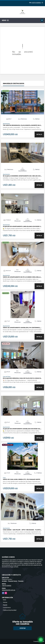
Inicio (4, 600)
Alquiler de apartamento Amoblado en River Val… (22, 429)
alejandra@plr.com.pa (9, 590)
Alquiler (5, 605)
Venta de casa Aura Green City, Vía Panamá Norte (22, 479)
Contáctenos (7, 608)
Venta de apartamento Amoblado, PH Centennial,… (22, 328)
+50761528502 (36, 3)
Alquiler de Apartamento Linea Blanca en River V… (22, 226)
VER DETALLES (23, 102)
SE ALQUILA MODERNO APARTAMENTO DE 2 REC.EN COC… (22, 176)
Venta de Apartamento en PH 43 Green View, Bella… (22, 277)
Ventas (5, 602)
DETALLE (39, 134)
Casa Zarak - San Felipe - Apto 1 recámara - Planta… (22, 530)
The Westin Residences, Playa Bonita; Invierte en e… (22, 125)
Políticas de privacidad (10, 610)
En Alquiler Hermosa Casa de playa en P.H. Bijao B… (22, 378)
